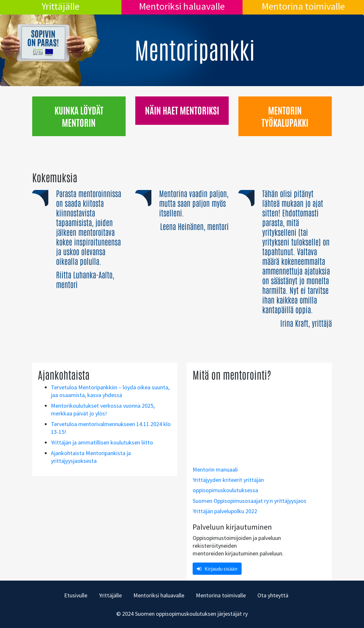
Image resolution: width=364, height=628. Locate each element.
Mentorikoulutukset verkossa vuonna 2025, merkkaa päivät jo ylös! (103, 409)
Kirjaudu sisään (217, 569)
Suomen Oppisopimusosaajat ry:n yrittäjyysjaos (249, 501)
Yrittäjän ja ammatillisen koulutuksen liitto (102, 442)
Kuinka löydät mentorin (79, 116)
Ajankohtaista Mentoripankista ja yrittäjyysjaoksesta (91, 457)
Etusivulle (76, 595)
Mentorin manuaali (215, 469)
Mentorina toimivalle (303, 6)
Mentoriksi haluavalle (182, 6)
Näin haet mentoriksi (182, 110)
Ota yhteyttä (273, 595)
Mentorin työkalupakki (285, 116)
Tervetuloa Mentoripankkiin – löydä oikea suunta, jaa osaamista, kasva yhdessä (110, 391)
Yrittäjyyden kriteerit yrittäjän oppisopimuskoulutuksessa (228, 485)
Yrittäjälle (61, 6)
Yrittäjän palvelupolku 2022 (225, 511)
